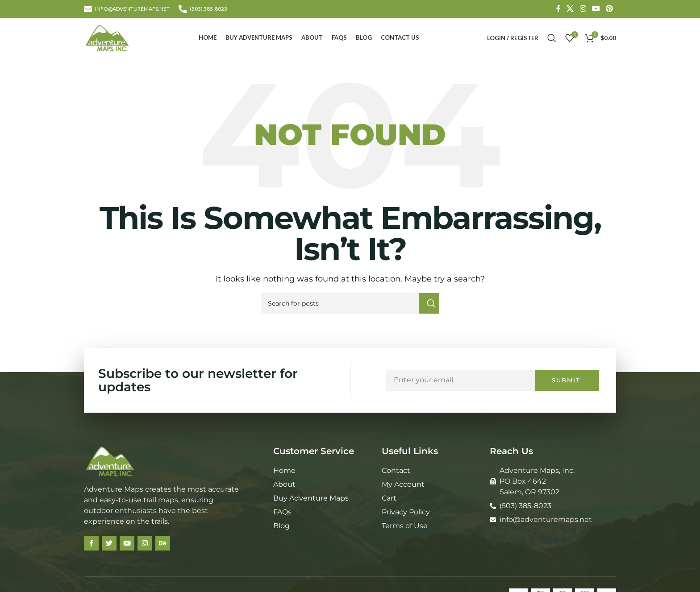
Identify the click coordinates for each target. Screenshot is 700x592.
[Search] (552, 38)
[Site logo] (107, 37)
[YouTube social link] (596, 9)
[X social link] (570, 9)
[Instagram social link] (583, 9)
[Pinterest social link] (610, 9)
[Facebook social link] (558, 9)
